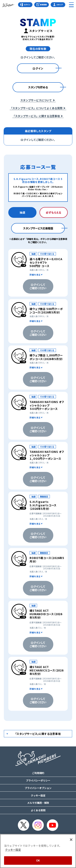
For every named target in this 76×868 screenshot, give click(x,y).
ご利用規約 (38, 773)
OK (38, 860)
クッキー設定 (38, 795)
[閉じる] (71, 840)
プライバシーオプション (38, 788)
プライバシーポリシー (38, 780)
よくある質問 (38, 810)
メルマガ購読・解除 (38, 803)
